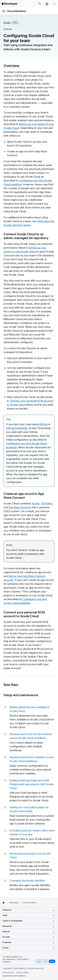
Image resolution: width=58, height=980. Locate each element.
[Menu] (54, 4)
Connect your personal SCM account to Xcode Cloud (24, 614)
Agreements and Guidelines (14, 976)
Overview (11, 66)
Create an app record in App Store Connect (24, 496)
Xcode (7, 23)
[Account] (47, 4)
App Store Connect (20, 507)
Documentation (17, 11)
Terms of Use (8, 973)
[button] (39, 4)
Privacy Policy (23, 973)
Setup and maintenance (21, 695)
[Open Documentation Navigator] (4, 11)
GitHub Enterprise (17, 428)
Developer (14, 903)
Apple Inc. (23, 968)
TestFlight (47, 503)
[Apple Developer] (10, 4)
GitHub (43, 424)
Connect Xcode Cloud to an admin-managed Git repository (26, 236)
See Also (11, 685)
